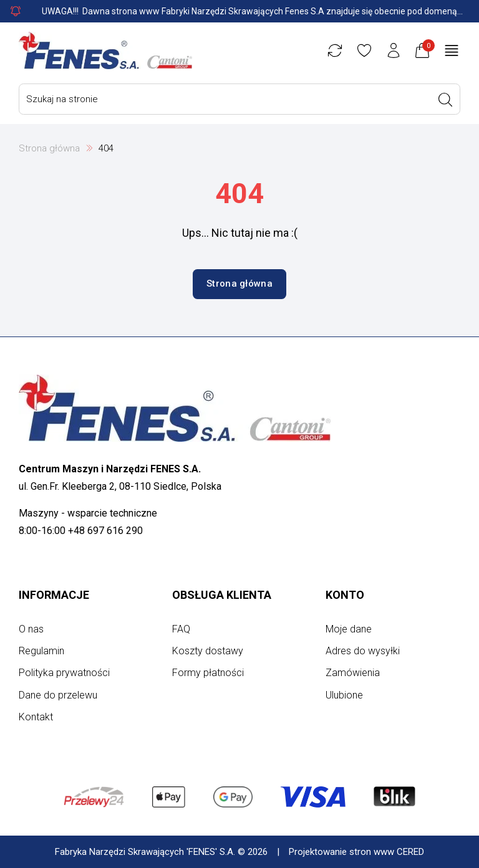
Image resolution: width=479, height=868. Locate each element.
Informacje (54, 595)
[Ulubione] (364, 50)
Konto (345, 595)
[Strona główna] (105, 50)
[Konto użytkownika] (394, 50)
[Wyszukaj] (445, 100)
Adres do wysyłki (363, 651)
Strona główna (49, 148)
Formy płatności (208, 673)
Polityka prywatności (64, 673)
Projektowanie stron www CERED (356, 852)
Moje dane (349, 629)
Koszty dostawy (208, 651)
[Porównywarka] (335, 50)
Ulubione (344, 695)
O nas (31, 629)
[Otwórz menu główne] (452, 50)
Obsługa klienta (222, 595)
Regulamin (41, 651)
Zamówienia (353, 673)
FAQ (181, 629)
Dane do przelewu (58, 695)
